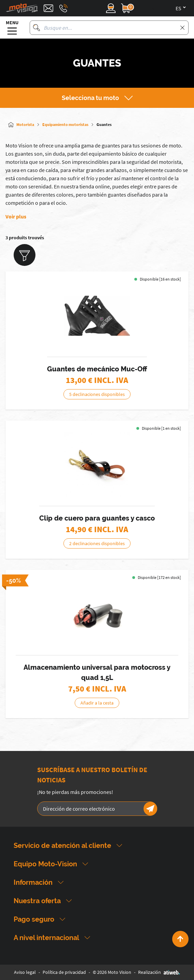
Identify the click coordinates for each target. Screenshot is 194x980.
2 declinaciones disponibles (97, 543)
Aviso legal (25, 972)
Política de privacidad (64, 972)
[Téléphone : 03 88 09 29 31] (63, 8)
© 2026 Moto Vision (112, 972)
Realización (159, 972)
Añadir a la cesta (97, 703)
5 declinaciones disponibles (97, 394)
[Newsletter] (150, 809)
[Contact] (48, 8)
